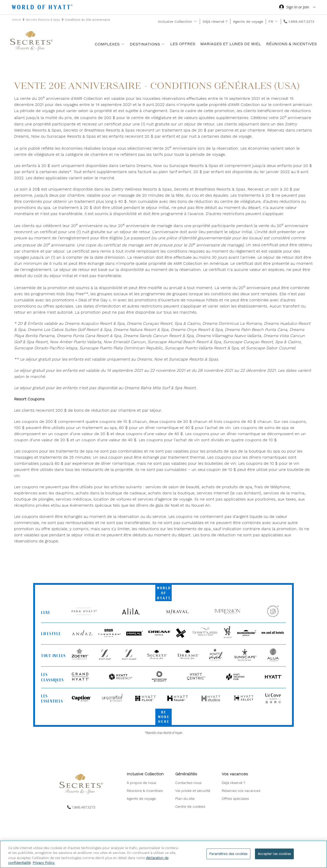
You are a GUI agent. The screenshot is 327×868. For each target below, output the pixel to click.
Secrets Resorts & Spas (43, 20)
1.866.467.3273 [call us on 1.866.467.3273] (301, 21)
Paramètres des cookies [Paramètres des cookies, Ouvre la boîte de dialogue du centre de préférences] (228, 854)
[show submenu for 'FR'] (276, 21)
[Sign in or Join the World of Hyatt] (297, 8)
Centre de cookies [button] (190, 807)
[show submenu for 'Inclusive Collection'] (195, 21)
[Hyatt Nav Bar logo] (43, 8)
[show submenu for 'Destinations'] (163, 44)
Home (17, 20)
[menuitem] (145, 784)
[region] (163, 854)
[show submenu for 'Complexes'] (123, 44)
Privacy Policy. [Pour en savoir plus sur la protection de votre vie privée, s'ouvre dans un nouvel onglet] (44, 863)
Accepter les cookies (274, 854)
